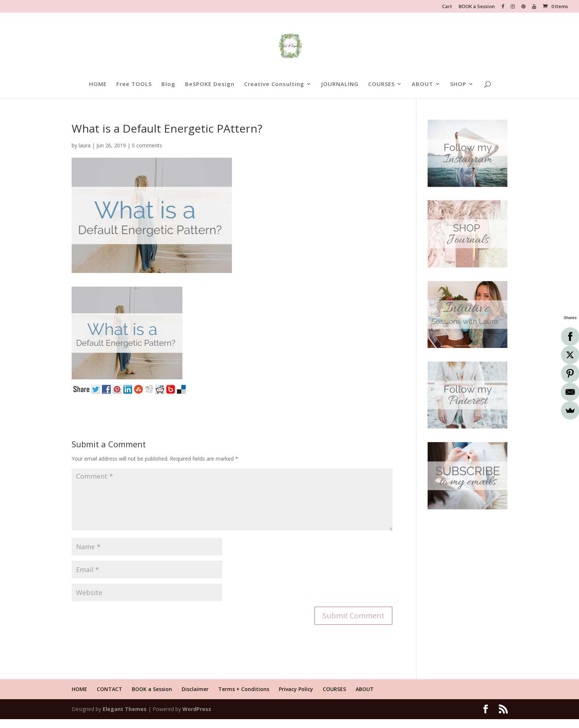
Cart (447, 7)
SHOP (458, 84)
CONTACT (109, 689)
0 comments (147, 145)
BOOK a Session (477, 7)
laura (85, 145)
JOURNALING (340, 84)
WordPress (197, 709)
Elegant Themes (125, 709)
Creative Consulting (274, 84)
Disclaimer (195, 689)
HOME (98, 84)
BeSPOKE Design (210, 84)
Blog (168, 84)
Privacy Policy (296, 689)
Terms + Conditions (244, 689)
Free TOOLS (134, 84)
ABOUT (422, 84)
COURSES (381, 84)
